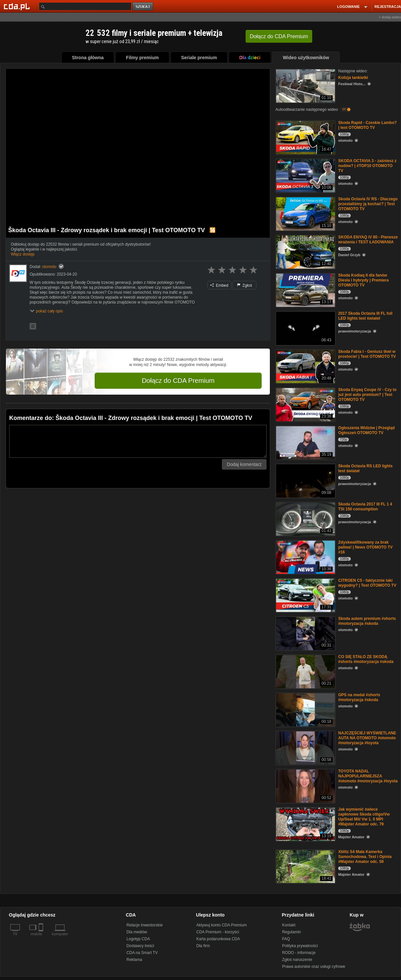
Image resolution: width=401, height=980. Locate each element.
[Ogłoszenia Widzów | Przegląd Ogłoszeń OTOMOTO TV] (305, 442)
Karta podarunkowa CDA (218, 939)
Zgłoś (245, 285)
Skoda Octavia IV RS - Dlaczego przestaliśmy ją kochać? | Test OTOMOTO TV (368, 204)
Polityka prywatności (300, 946)
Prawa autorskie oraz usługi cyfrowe (314, 967)
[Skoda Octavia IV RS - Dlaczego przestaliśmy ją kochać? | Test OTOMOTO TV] (305, 213)
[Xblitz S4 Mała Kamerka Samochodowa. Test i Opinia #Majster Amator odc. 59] (305, 866)
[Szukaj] (85, 6)
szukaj (143, 7)
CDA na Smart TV (142, 953)
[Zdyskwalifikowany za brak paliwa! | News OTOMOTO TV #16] (305, 557)
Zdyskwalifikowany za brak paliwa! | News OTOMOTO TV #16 (366, 547)
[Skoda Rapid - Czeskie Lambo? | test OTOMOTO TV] (305, 137)
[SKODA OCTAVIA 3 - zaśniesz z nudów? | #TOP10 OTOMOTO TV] (305, 175)
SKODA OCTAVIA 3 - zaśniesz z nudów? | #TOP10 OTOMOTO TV (367, 166)
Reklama (134, 960)
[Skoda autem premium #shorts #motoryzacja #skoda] (305, 633)
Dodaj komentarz (244, 464)
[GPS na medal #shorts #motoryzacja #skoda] (305, 709)
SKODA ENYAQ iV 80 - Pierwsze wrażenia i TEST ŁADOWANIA (368, 240)
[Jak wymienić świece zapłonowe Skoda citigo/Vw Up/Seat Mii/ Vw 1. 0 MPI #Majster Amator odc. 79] (305, 824)
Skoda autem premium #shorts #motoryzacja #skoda (367, 621)
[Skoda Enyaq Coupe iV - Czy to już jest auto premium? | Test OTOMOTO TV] (305, 404)
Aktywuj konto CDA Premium (221, 925)
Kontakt (289, 925)
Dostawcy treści (140, 946)
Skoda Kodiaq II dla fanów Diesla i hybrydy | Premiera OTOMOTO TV (363, 280)
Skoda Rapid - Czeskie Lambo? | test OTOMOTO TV (367, 125)
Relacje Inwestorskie (145, 925)
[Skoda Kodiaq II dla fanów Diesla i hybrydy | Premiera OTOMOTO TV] (305, 290)
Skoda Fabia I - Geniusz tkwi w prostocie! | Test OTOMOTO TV (367, 354)
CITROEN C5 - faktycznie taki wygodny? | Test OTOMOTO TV (367, 583)
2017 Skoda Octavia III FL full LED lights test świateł (365, 316)
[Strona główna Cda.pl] (18, 6)
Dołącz (279, 36)
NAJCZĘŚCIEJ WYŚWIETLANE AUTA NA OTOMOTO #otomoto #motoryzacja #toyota (367, 738)
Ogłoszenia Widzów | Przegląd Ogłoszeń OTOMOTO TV (366, 430)
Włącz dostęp (23, 254)
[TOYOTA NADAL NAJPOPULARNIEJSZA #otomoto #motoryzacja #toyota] (305, 785)
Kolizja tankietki (353, 78)
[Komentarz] (138, 441)
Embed (219, 285)
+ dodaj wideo (390, 17)
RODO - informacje (299, 953)
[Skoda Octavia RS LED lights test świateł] (305, 480)
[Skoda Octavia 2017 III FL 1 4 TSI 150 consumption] (305, 518)
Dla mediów (137, 932)
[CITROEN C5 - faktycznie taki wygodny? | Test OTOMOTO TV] (305, 595)
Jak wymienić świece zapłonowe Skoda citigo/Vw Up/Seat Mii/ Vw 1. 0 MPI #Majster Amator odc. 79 (364, 817)
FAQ (286, 939)
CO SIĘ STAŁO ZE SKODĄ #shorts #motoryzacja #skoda (366, 659)
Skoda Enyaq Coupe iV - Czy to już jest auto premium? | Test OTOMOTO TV (367, 395)
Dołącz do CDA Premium (178, 380)
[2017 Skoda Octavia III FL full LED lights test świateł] (305, 328)
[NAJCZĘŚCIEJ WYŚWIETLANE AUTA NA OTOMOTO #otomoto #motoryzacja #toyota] (305, 747)
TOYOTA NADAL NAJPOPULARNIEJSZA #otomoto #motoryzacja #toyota (368, 776)
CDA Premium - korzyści (218, 932)
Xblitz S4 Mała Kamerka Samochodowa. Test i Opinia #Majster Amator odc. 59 (365, 857)
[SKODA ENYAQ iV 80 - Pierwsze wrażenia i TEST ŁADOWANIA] (305, 251)
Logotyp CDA (138, 939)
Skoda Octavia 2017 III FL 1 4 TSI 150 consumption (365, 507)
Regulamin (291, 932)
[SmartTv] (42, 938)
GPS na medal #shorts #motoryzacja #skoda (359, 697)
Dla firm (203, 946)
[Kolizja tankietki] (305, 85)
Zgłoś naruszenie (297, 960)
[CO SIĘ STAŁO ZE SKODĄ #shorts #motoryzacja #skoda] (305, 671)
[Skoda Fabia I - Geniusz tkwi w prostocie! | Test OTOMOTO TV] (305, 366)
